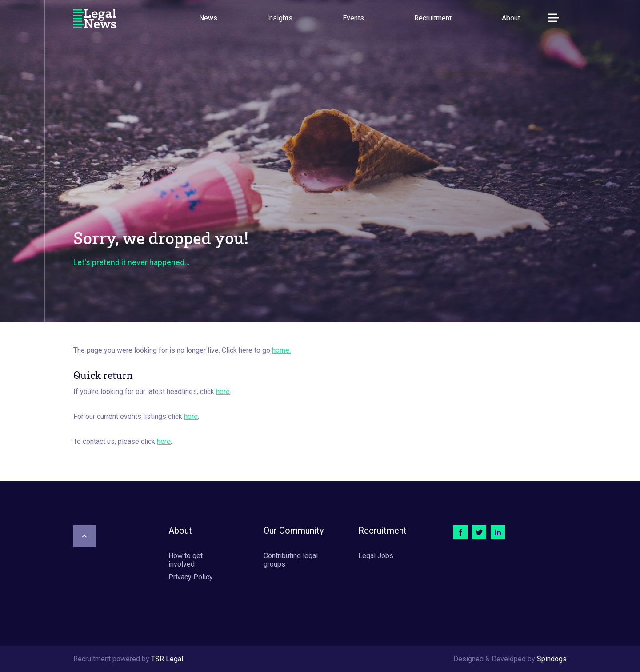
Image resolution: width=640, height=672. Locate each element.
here (223, 392)
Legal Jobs (376, 556)
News (208, 18)
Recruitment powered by (128, 659)
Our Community (294, 531)
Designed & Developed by (510, 659)
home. (281, 350)
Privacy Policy (191, 577)
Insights (280, 18)
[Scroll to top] (84, 536)
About (511, 18)
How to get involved (186, 560)
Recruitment (433, 18)
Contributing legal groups (291, 560)
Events (353, 18)
